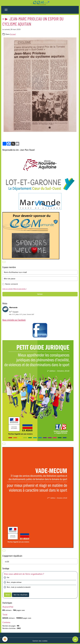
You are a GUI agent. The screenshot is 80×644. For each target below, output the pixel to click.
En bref (13, 34)
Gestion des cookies (40, 641)
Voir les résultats (21, 595)
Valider (40, 294)
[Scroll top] (75, 639)
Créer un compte (7, 289)
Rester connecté (11, 284)
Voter (8, 595)
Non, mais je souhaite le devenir (19, 587)
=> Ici (7, 561)
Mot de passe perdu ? (20, 289)
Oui (8, 577)
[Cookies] (5, 639)
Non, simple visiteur (14, 582)
